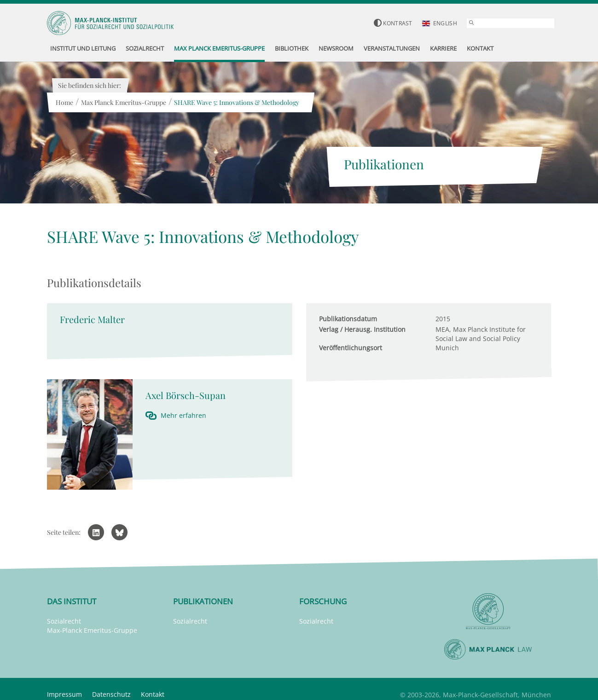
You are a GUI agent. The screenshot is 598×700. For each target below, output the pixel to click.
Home (64, 102)
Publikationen (203, 601)
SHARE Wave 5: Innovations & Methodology (236, 102)
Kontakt (153, 694)
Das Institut (72, 601)
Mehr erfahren (183, 415)
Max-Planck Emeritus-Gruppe (92, 630)
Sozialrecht (64, 621)
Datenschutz (111, 694)
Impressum (64, 694)
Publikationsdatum (348, 319)
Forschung (323, 601)
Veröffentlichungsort (351, 348)
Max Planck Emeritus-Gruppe (123, 102)
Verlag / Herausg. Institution (362, 329)
